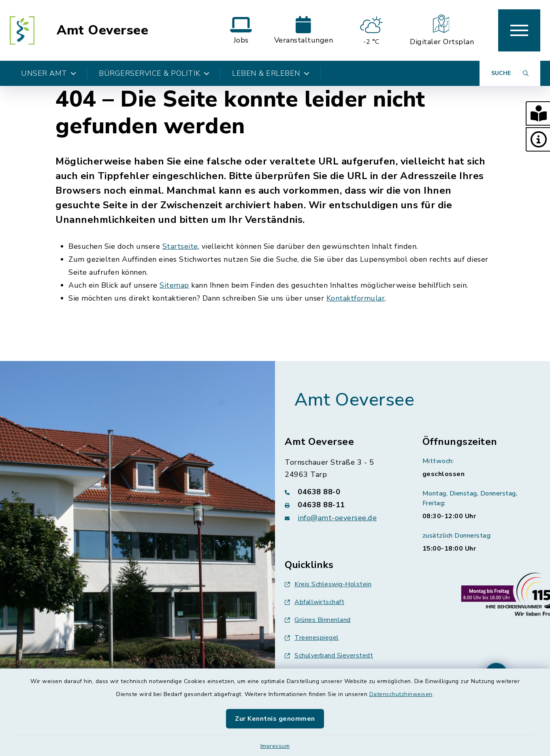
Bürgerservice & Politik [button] (154, 73)
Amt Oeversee (102, 30)
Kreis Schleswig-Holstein (328, 584)
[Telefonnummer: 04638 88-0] (344, 492)
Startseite (180, 246)
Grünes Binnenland (318, 620)
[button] (538, 113)
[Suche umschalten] (510, 73)
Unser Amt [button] (49, 73)
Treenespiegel (312, 638)
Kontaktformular (356, 298)
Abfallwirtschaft (314, 602)
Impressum (275, 746)
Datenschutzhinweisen (401, 694)
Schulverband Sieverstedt (329, 656)
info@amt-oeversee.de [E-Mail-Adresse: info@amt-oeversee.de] (337, 518)
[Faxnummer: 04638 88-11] (344, 505)
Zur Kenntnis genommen (275, 719)
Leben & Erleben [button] (271, 73)
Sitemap (174, 285)
